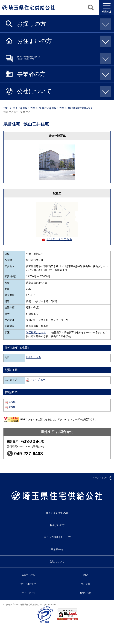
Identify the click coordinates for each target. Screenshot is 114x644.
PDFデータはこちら (59, 239)
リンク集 (86, 584)
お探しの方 (63, 23)
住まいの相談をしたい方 (63, 58)
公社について (63, 91)
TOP (6, 108)
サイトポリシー (29, 584)
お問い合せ (85, 593)
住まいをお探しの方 (24, 108)
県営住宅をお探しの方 (52, 108)
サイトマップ (28, 593)
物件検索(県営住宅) (79, 108)
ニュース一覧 (28, 575)
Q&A (85, 575)
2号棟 (12, 407)
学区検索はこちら (36, 332)
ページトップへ (100, 478)
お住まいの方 (63, 41)
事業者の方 (63, 74)
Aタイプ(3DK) (39, 380)
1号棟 (12, 402)
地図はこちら (34, 357)
